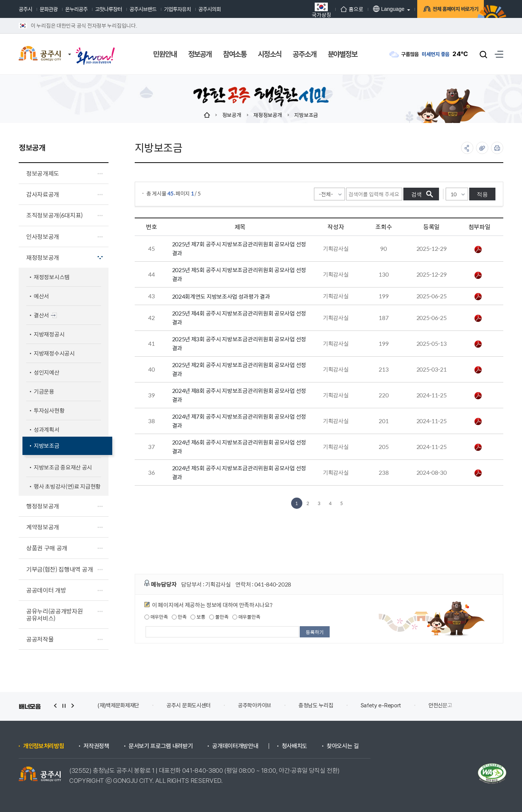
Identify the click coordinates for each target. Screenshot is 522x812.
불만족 (219, 617)
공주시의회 (210, 9)
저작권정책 (96, 746)
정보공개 (232, 115)
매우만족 (156, 617)
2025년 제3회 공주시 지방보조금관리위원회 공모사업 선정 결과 (239, 343)
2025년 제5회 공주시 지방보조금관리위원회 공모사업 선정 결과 (239, 274)
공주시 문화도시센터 (189, 705)
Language (375, 9)
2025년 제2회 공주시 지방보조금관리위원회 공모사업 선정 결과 (239, 369)
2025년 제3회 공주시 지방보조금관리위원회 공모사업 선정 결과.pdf (478, 344)
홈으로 (339, 9)
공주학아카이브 (255, 705)
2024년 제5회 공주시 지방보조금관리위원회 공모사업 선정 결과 (239, 472)
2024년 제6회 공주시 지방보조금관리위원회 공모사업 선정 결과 (239, 447)
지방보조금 (306, 115)
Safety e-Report (381, 705)
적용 (482, 194)
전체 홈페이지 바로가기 (445, 10)
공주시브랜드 (143, 9)
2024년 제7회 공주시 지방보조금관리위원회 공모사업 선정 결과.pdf (478, 421)
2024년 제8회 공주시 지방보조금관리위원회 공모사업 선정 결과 (239, 395)
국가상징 (308, 10)
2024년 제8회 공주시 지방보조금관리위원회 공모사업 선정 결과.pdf (478, 396)
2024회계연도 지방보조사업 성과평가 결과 (221, 296)
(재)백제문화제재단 (118, 705)
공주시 (25, 9)
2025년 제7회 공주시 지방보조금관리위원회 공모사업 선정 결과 (239, 248)
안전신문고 (440, 705)
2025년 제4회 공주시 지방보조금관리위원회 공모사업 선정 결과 (239, 318)
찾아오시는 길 (343, 746)
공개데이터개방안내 (235, 746)
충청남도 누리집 (316, 705)
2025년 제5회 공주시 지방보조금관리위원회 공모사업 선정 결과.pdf (478, 275)
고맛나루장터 (109, 9)
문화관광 (49, 9)
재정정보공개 (268, 115)
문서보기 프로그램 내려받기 (161, 746)
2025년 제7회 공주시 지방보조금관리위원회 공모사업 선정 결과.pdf (478, 249)
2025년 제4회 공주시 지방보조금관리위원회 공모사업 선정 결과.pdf (478, 318)
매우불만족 (246, 617)
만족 (179, 617)
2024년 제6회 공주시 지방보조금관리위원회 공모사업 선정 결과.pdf (478, 447)
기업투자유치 (177, 9)
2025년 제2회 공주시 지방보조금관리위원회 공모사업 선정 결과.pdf (478, 370)
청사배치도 (294, 746)
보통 (198, 617)
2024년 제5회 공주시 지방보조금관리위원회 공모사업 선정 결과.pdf (478, 473)
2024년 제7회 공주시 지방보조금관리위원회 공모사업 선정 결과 (239, 421)
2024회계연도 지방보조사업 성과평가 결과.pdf (478, 296)
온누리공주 (76, 9)
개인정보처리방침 (44, 746)
